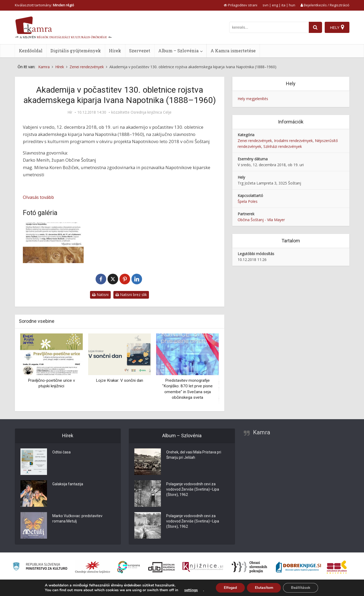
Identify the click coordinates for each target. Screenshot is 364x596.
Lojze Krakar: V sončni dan (119, 380)
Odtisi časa (61, 452)
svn (265, 5)
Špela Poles (248, 201)
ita (283, 5)
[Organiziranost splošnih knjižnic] (93, 567)
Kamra (262, 432)
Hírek (115, 51)
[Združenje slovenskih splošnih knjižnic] (203, 567)
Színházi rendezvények (283, 146)
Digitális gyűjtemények (76, 51)
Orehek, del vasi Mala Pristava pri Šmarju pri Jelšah (194, 455)
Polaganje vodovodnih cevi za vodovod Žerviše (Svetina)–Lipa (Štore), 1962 (193, 490)
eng (275, 5)
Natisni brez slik (131, 295)
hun (292, 5)
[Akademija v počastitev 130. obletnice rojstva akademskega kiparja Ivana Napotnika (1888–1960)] (53, 243)
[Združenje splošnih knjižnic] (337, 567)
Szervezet (140, 51)
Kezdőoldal (31, 51)
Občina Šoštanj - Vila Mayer (261, 220)
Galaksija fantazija (68, 484)
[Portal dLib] (162, 567)
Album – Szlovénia (178, 51)
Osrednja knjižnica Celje (151, 112)
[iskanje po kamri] (269, 27)
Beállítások (301, 588)
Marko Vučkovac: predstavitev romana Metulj (77, 519)
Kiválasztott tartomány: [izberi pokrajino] (44, 5)
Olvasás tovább (38, 197)
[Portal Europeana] (129, 567)
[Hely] (337, 27)
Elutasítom (264, 588)
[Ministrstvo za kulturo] (40, 567)
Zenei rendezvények (255, 141)
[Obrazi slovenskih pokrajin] (249, 567)
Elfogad (230, 588)
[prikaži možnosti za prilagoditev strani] (241, 5)
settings (191, 590)
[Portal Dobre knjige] (298, 567)
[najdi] (315, 27)
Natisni (100, 295)
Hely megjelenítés (253, 99)
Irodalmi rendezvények (293, 141)
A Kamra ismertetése (233, 51)
